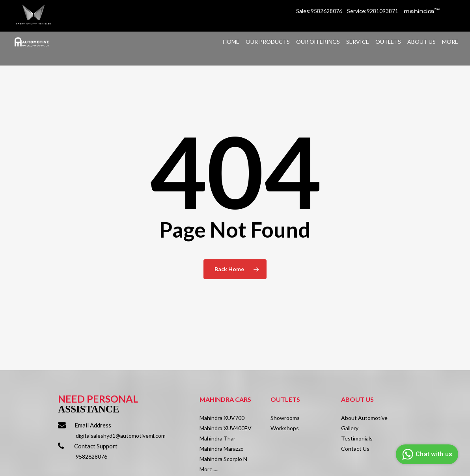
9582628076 (91, 456)
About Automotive (364, 418)
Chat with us (426, 454)
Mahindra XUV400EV (226, 428)
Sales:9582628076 (320, 11)
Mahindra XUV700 (222, 418)
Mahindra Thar (217, 438)
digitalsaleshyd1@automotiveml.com (121, 436)
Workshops (285, 428)
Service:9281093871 (373, 11)
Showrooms (285, 418)
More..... (209, 469)
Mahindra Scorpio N (223, 459)
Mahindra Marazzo (222, 449)
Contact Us (355, 449)
